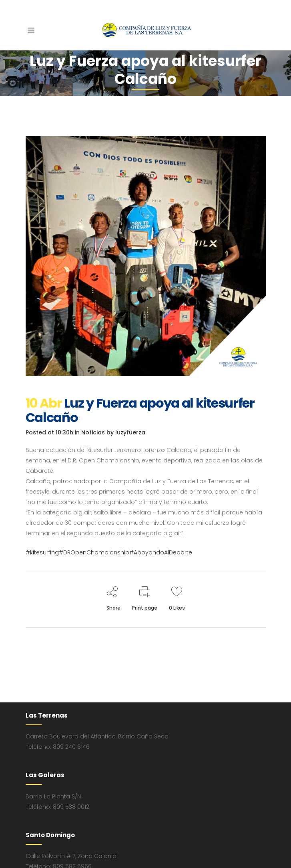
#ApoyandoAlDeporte (161, 552)
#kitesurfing (42, 552)
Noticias (93, 432)
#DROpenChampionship (94, 552)
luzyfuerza (130, 432)
